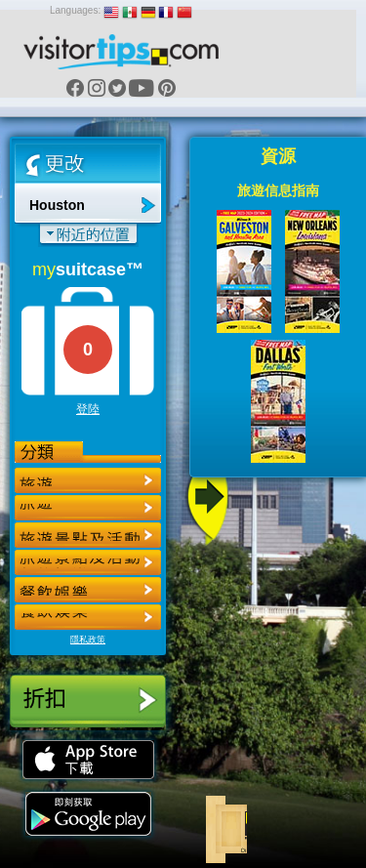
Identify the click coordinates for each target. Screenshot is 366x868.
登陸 (88, 409)
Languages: (75, 10)
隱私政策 (88, 640)
